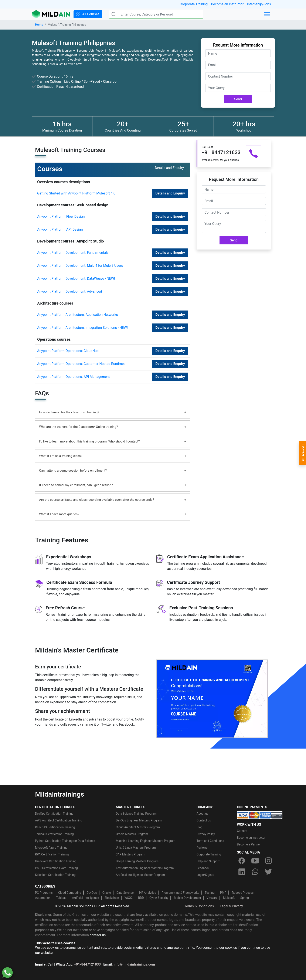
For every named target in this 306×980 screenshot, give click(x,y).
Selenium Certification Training (55, 875)
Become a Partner (249, 844)
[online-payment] (260, 815)
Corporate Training (194, 4)
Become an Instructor (227, 4)
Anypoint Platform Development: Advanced (70, 291)
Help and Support (208, 861)
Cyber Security (159, 898)
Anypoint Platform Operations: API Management (74, 377)
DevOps (92, 893)
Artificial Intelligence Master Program (140, 875)
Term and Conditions (210, 841)
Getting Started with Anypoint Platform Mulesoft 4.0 (76, 193)
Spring (245, 898)
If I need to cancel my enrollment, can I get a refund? (76, 485)
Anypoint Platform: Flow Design (61, 216)
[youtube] (255, 861)
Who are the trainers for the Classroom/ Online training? (78, 427)
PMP (223, 893)
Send (238, 99)
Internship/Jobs (259, 4)
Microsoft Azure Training (51, 848)
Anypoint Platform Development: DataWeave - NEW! (76, 279)
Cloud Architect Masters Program (138, 827)
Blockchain (112, 898)
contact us (98, 935)
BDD (141, 898)
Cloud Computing (70, 893)
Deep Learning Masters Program (137, 861)
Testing (210, 893)
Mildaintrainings (60, 794)
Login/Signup (205, 875)
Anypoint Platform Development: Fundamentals (73, 253)
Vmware (212, 898)
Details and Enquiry (170, 193)
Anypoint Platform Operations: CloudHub (68, 351)
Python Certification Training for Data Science (65, 841)
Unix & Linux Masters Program (136, 848)
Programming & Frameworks (180, 893)
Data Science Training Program (136, 814)
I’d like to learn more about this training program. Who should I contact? (89, 441)
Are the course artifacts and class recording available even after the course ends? (97, 500)
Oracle (107, 893)
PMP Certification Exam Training (56, 868)
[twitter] (269, 872)
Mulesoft (229, 898)
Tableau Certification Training (54, 834)
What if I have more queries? (59, 514)
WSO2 (129, 898)
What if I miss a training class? (61, 456)
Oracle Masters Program (132, 834)
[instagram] (269, 861)
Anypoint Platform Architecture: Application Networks (78, 315)
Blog (200, 827)
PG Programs (44, 893)
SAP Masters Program (130, 854)
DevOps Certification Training (54, 814)
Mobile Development (187, 898)
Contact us (204, 820)
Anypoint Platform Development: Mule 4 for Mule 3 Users (80, 266)
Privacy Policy (206, 834)
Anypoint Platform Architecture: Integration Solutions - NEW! (82, 328)
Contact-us (303, 453)
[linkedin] (242, 872)
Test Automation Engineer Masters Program (145, 868)
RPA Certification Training (52, 854)
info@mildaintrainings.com (134, 964)
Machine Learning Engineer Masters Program (146, 841)
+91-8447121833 (87, 964)
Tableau (61, 898)
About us (203, 814)
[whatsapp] (255, 872)
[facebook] (242, 861)
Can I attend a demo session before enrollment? (73, 471)
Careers (242, 831)
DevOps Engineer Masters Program (139, 820)
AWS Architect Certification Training (59, 820)
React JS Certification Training (55, 827)
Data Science (125, 893)
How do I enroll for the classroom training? (69, 412)
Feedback (203, 868)
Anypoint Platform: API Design (60, 229)
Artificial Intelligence (86, 898)
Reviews (202, 848)
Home (39, 25)
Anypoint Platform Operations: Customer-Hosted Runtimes (81, 364)
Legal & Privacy (231, 906)
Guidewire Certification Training (56, 861)
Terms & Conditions (199, 906)
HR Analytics (148, 893)
